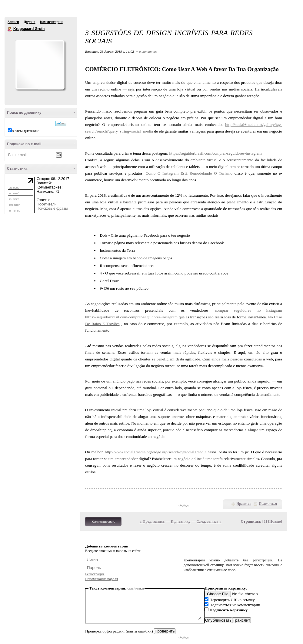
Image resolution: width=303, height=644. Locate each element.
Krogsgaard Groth (10, 29)
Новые (275, 521)
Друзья (29, 22)
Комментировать (103, 521)
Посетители (47, 204)
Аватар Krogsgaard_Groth (40, 65)
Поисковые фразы (52, 209)
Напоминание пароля (102, 579)
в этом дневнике (26, 131)
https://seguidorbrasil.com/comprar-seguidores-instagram (216, 153)
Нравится (244, 504)
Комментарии (51, 22)
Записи (13, 22)
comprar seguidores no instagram (248, 310)
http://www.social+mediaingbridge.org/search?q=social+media (156, 452)
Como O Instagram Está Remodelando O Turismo (189, 173)
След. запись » (209, 521)
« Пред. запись (152, 521)
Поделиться (268, 504)
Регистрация (95, 574)
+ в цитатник (146, 51)
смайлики (136, 588)
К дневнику (181, 521)
